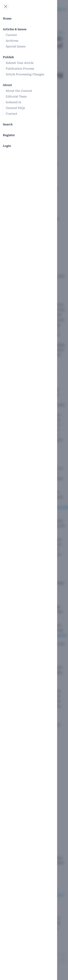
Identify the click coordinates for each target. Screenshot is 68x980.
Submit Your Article (20, 63)
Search (8, 124)
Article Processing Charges (25, 74)
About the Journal (19, 91)
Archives (12, 41)
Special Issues (16, 46)
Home (7, 19)
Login (7, 146)
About (7, 85)
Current (11, 35)
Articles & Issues (15, 29)
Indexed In (14, 102)
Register (9, 135)
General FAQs (15, 108)
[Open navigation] (6, 6)
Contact (12, 114)
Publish (8, 57)
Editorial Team (16, 96)
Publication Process (20, 69)
